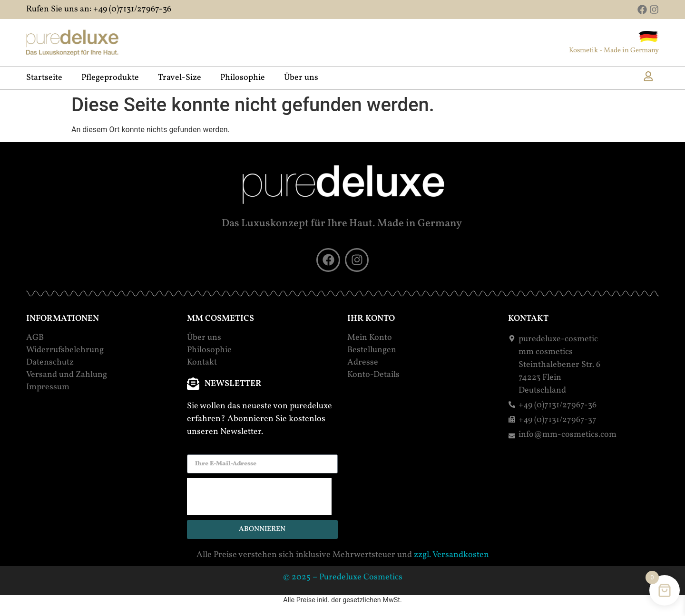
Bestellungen (372, 350)
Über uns (301, 78)
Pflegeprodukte (110, 78)
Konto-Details (373, 375)
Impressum (48, 387)
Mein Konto (370, 338)
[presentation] (259, 497)
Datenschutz (50, 363)
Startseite (44, 78)
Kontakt (202, 363)
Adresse (363, 363)
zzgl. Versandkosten (451, 555)
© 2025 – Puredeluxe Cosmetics (343, 577)
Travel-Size (180, 78)
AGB (35, 338)
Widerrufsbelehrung (65, 350)
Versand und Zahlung (67, 375)
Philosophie (243, 78)
